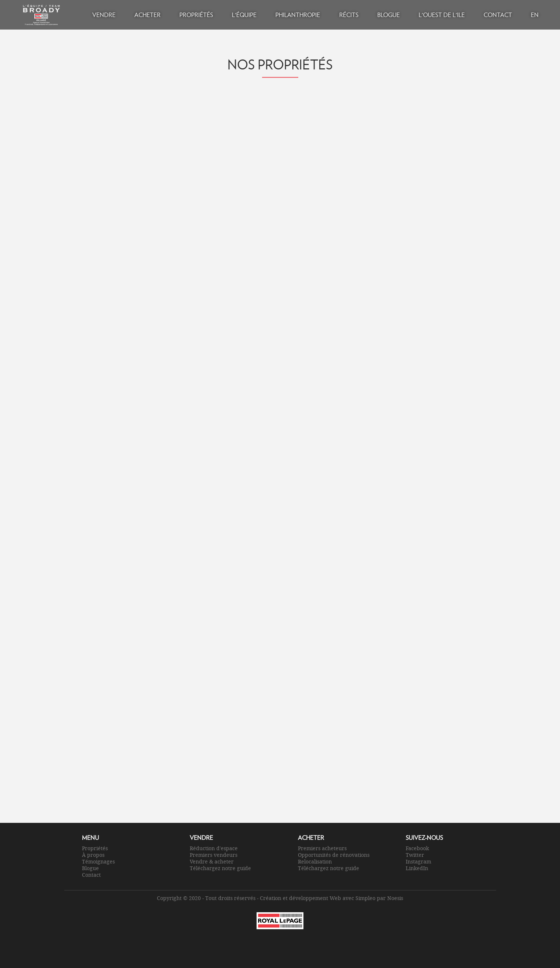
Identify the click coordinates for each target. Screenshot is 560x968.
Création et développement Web (300, 898)
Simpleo (365, 898)
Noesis (395, 898)
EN (535, 15)
